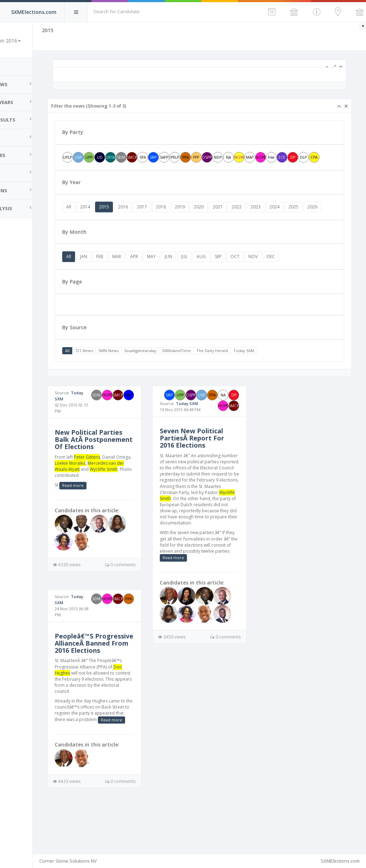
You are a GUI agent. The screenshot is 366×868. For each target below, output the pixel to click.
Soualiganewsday (172, 372)
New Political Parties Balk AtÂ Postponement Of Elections (120, 464)
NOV (285, 278)
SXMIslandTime (208, 372)
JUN (200, 278)
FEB (132, 278)
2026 (103, 228)
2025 (325, 218)
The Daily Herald (244, 372)
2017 (174, 218)
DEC (303, 278)
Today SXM (276, 372)
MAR (149, 278)
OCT (267, 278)
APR (166, 278)
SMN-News (140, 372)
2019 (212, 218)
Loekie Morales (118, 492)
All (100, 218)
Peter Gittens (119, 486)
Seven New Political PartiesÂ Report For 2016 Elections (213, 472)
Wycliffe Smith (109, 504)
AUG (233, 278)
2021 (249, 218)
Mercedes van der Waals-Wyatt (118, 498)
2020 (231, 218)
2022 (268, 218)
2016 (155, 218)
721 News (116, 372)
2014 (117, 218)
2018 (193, 218)
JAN (115, 278)
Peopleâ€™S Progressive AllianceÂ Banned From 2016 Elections (118, 681)
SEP (250, 278)
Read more (105, 520)
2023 (287, 218)
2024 (306, 218)
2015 (136, 218)
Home (14, 67)
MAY (183, 278)
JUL (216, 278)
